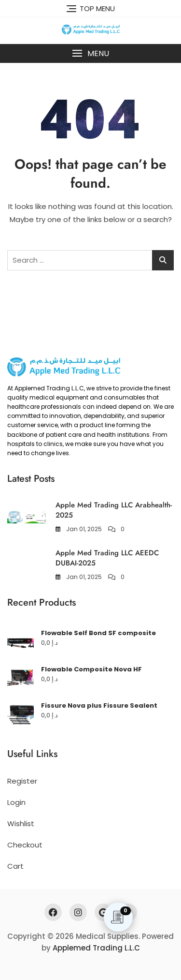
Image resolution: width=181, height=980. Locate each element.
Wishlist (21, 824)
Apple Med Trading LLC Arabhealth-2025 (114, 510)
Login (16, 802)
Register (22, 781)
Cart (15, 866)
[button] (90, 53)
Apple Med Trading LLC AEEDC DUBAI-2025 (107, 558)
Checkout (25, 845)
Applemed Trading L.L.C (96, 948)
